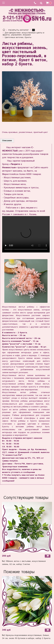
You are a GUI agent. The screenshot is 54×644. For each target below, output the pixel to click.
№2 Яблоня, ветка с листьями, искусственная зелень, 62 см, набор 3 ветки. (24, 563)
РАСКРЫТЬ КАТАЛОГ (19, 30)
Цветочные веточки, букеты (18, 37)
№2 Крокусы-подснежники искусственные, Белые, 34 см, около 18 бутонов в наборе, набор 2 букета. (26, 637)
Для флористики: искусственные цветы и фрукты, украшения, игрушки (23, 34)
